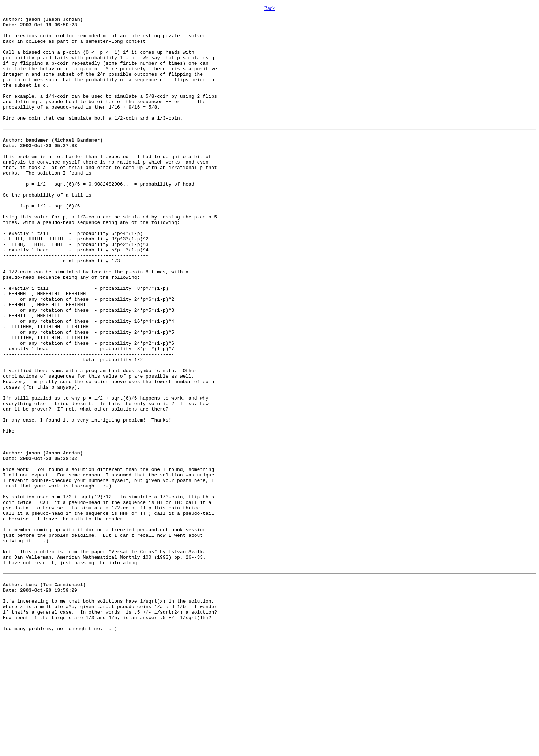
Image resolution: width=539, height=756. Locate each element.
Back (270, 8)
